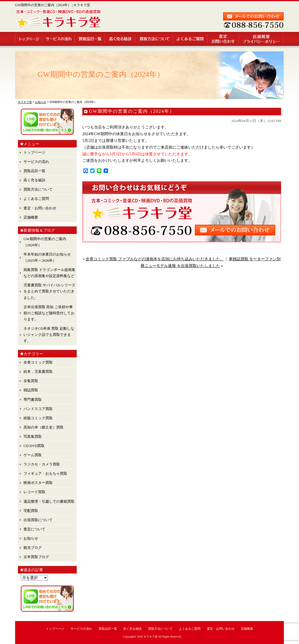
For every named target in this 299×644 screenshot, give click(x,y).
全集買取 (31, 381)
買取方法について (155, 39)
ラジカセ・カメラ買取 (42, 464)
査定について (34, 529)
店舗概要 (262, 39)
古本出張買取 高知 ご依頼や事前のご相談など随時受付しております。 (49, 313)
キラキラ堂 (151, 637)
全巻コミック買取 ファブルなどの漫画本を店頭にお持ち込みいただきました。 (155, 259)
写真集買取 (33, 436)
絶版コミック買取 (38, 418)
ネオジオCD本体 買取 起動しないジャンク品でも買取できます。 (49, 335)
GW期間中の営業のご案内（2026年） (45, 242)
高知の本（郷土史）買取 (44, 427)
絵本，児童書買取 (38, 372)
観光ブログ (33, 548)
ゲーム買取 (33, 455)
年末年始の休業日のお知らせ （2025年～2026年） (47, 257)
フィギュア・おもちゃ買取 (45, 473)
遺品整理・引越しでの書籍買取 (49, 501)
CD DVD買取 (34, 446)
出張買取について (38, 520)
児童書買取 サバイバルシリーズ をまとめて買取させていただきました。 (49, 291)
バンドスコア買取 (38, 409)
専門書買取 (33, 400)
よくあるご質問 (191, 39)
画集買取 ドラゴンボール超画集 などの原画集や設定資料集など (49, 273)
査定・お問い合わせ (224, 39)
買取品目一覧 (90, 39)
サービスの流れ (59, 39)
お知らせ (31, 538)
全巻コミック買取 (38, 362)
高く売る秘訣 (121, 39)
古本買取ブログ (36, 557)
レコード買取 (34, 492)
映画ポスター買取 (38, 483)
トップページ (29, 39)
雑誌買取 (31, 390)
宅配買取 (31, 511)
